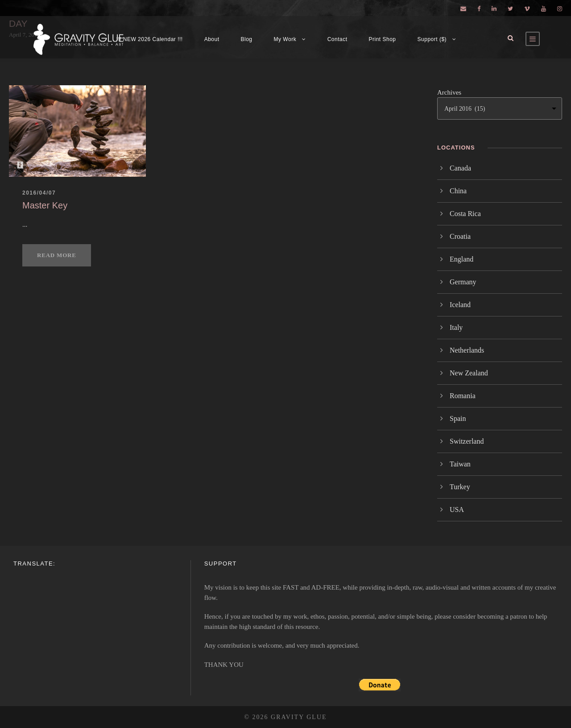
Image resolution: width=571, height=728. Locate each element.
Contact (337, 39)
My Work (285, 39)
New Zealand (469, 373)
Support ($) (432, 39)
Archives (449, 92)
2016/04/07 (39, 193)
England (461, 259)
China (458, 191)
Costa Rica (465, 214)
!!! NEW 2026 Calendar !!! (149, 39)
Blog (247, 39)
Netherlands (467, 350)
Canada (460, 168)
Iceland (460, 305)
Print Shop (383, 39)
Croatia (460, 236)
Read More (57, 255)
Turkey (460, 487)
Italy (456, 327)
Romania (463, 396)
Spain (458, 418)
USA (457, 510)
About (212, 39)
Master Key (45, 205)
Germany (463, 282)
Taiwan (460, 464)
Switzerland (467, 441)
